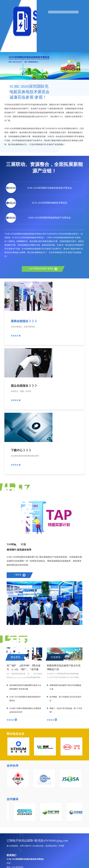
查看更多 (16, 336)
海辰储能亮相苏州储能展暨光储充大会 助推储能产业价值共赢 (25, 687)
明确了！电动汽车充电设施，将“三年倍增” (66, 710)
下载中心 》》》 (21, 450)
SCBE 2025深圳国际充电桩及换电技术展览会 (25, 699)
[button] (45, 77)
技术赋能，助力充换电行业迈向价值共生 (65, 699)
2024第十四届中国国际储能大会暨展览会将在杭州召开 (25, 710)
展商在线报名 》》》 (24, 321)
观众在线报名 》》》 (24, 386)
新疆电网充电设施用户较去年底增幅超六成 (65, 687)
